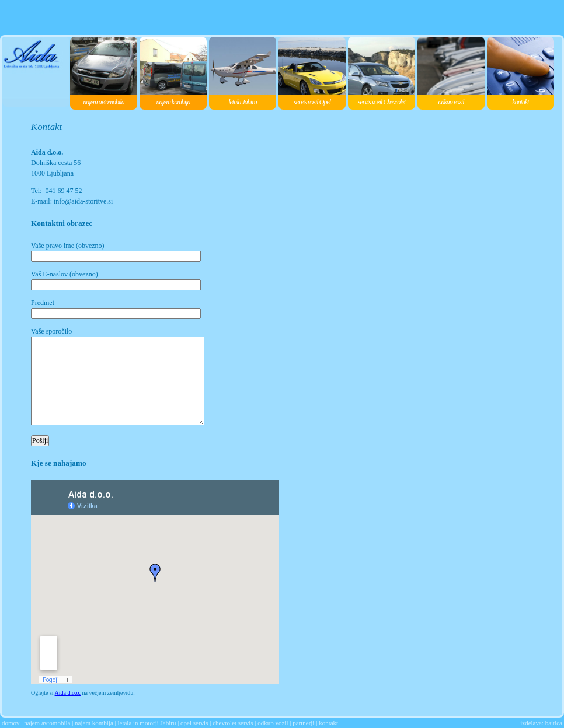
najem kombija (94, 723)
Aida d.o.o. (68, 693)
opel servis (194, 723)
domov (11, 723)
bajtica (554, 723)
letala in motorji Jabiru (147, 723)
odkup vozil (273, 723)
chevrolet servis (233, 723)
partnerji (303, 723)
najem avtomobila (47, 723)
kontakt (328, 723)
